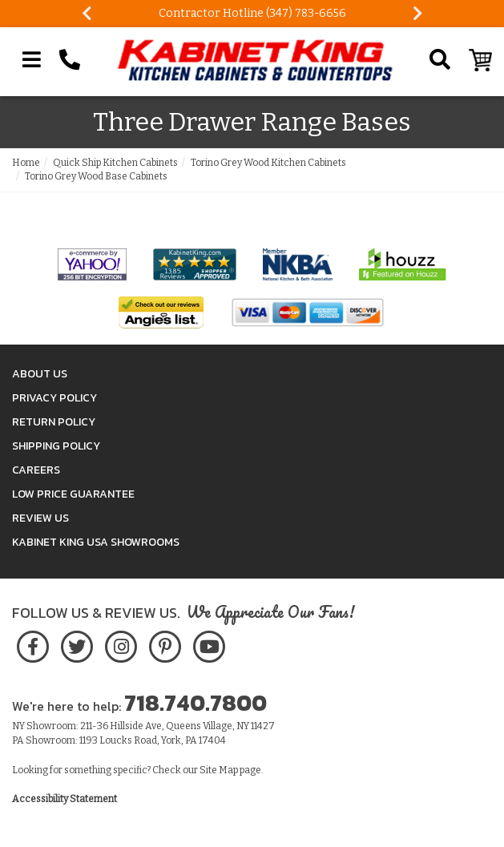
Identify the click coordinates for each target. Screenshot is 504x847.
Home (26, 163)
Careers (36, 470)
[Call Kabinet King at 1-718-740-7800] (70, 60)
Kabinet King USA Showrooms (96, 542)
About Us (40, 374)
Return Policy (54, 422)
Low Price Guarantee (73, 494)
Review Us (40, 518)
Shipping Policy (56, 446)
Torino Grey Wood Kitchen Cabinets (268, 163)
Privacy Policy (54, 398)
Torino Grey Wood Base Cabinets (96, 176)
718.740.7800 (196, 703)
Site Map (219, 770)
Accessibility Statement (65, 799)
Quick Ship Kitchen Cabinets (115, 163)
